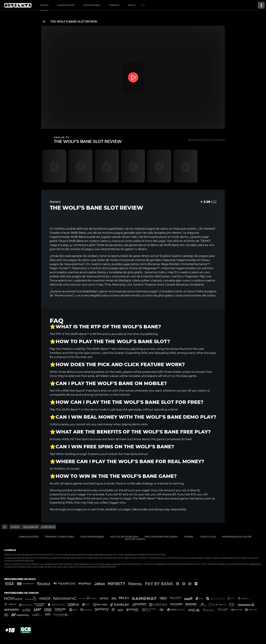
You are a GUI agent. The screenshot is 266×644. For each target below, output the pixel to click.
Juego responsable (92, 537)
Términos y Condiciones (59, 537)
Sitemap (189, 537)
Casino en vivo (66, 5)
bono (191, 291)
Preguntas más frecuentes (161, 537)
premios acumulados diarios (87, 272)
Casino (44, 5)
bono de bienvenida (126, 295)
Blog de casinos (135, 539)
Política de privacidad (124, 537)
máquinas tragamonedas (179, 260)
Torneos (114, 5)
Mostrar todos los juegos (206, 140)
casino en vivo (200, 272)
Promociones (92, 5)
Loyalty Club (208, 537)
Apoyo (132, 5)
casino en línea (170, 229)
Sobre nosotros (29, 537)
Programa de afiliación (237, 537)
